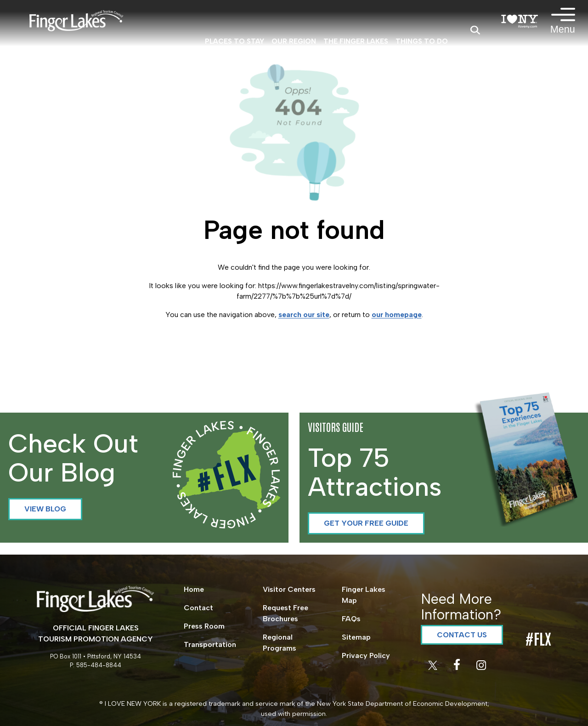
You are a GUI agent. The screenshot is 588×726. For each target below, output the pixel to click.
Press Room (204, 626)
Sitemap (356, 637)
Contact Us (462, 635)
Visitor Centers (289, 589)
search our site (304, 315)
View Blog (45, 509)
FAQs (351, 619)
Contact (198, 608)
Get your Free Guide (366, 523)
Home (194, 589)
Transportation (210, 644)
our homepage (397, 315)
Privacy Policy (366, 655)
